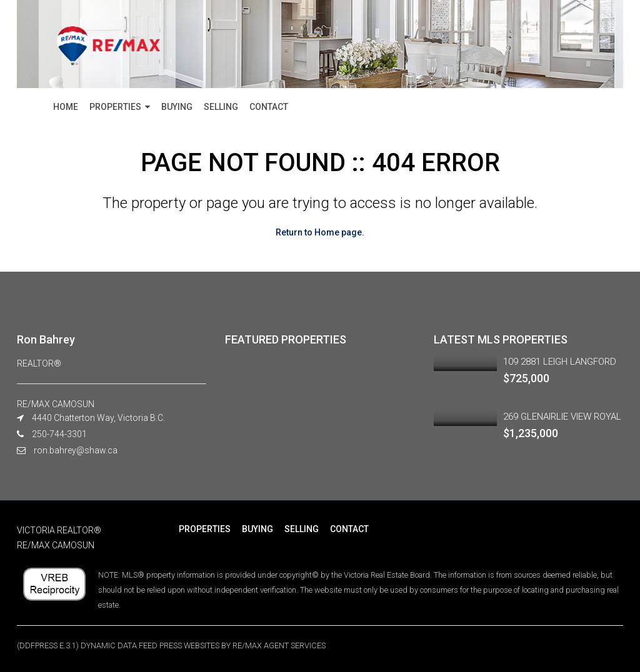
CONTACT (269, 107)
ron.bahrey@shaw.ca (76, 450)
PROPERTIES (115, 107)
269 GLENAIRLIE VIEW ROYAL (562, 417)
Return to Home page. (320, 232)
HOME (66, 107)
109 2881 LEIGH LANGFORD (560, 362)
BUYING (177, 107)
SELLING (221, 107)
